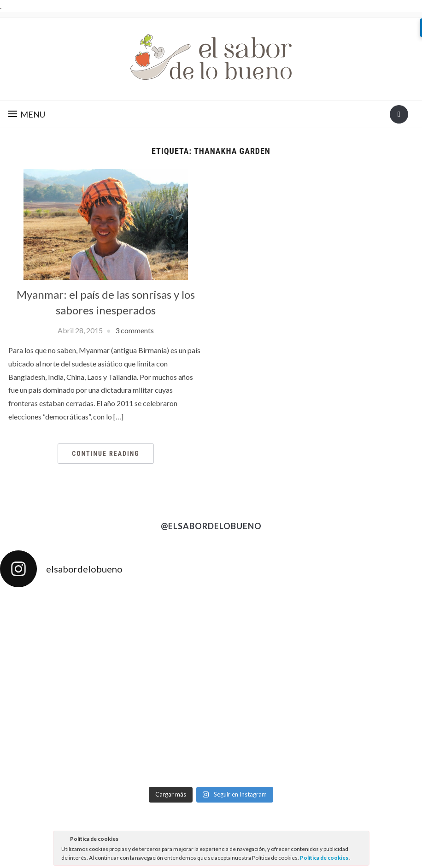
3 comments (135, 330)
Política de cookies (325, 858)
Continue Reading (105, 454)
